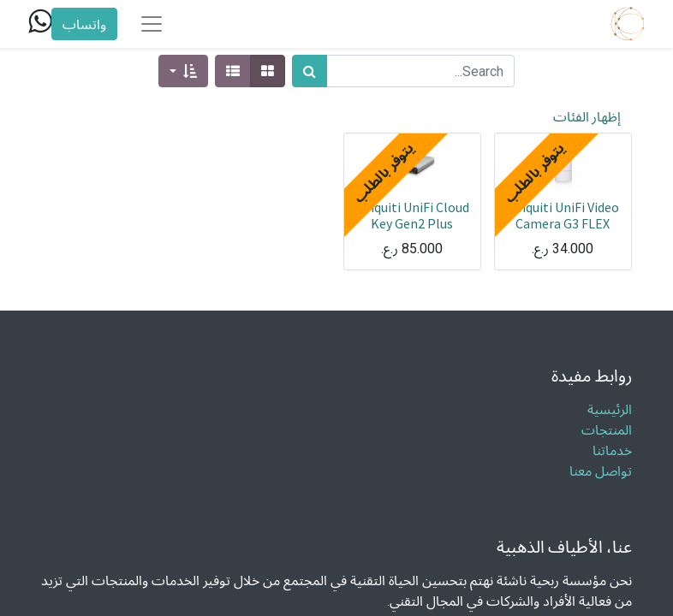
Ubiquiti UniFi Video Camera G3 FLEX (563, 215)
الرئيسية (610, 409)
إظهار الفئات (587, 116)
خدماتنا (610, 450)
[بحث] (310, 71)
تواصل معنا (601, 471)
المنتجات (607, 430)
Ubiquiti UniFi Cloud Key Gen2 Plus (412, 215)
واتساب (84, 24)
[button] (183, 71)
